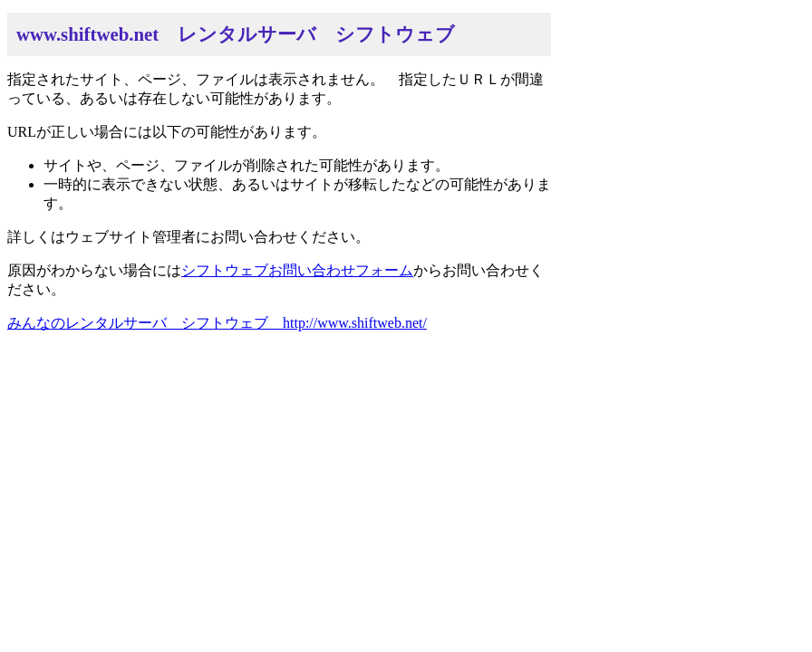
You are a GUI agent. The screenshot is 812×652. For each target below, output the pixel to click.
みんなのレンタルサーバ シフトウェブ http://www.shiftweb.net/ (217, 323)
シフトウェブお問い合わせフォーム (297, 270)
